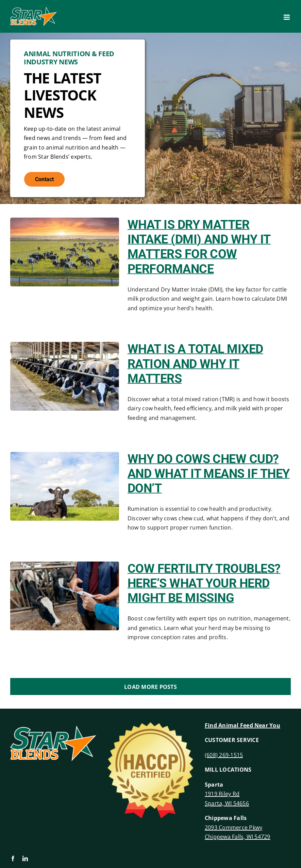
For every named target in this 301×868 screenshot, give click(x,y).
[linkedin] (25, 858)
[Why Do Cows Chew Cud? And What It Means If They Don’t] (65, 486)
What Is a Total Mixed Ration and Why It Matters (195, 364)
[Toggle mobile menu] (287, 17)
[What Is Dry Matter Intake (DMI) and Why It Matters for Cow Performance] (65, 252)
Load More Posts (150, 687)
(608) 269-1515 (224, 755)
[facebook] (13, 858)
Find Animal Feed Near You (243, 725)
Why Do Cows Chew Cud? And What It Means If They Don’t (209, 474)
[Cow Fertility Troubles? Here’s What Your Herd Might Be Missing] (65, 596)
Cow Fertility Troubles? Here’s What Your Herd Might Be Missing (204, 583)
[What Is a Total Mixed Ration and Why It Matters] (65, 376)
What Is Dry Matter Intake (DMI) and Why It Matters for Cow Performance (199, 247)
